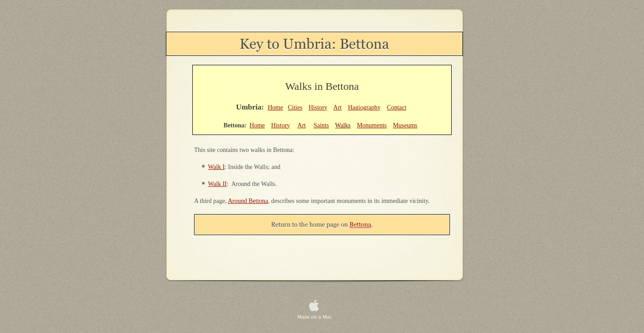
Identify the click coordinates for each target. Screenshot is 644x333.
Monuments (372, 125)
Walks (343, 125)
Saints (321, 125)
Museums (405, 125)
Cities (295, 107)
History (318, 107)
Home (275, 107)
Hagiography (364, 107)
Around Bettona (248, 201)
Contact (397, 107)
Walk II (217, 184)
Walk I (216, 167)
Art (337, 107)
